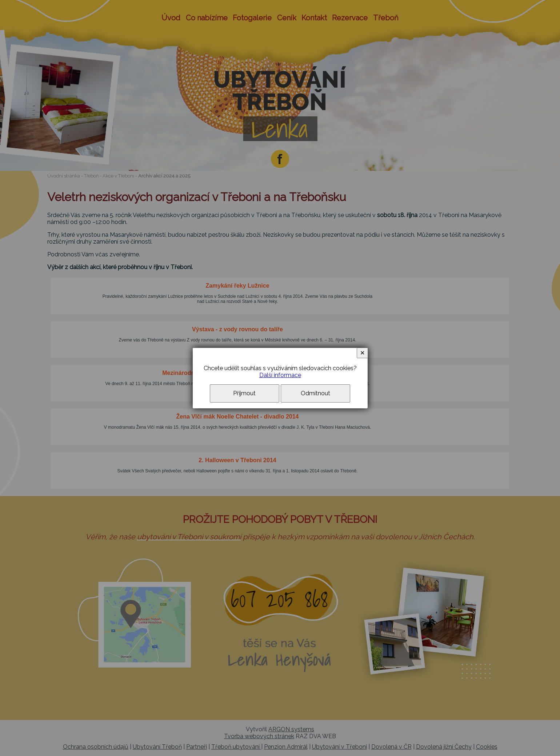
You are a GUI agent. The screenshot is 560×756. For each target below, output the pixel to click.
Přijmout (244, 393)
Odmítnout (315, 393)
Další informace (280, 375)
